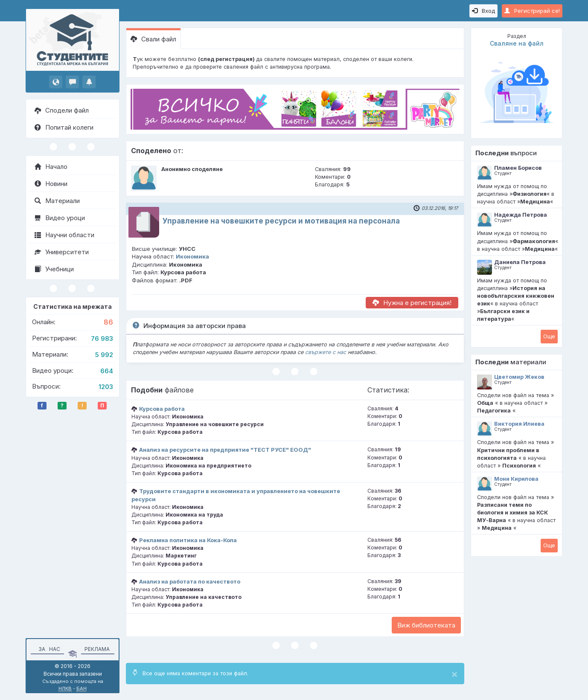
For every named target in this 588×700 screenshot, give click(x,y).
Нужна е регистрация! (412, 303)
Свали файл (153, 39)
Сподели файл (62, 110)
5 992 (104, 355)
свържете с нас (326, 352)
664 (107, 371)
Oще (549, 336)
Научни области (64, 235)
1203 (106, 387)
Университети (62, 252)
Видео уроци (60, 218)
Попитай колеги (64, 127)
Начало (51, 167)
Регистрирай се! (532, 11)
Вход (483, 11)
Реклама (97, 649)
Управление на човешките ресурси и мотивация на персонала (281, 221)
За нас (48, 649)
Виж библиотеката (426, 625)
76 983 (102, 338)
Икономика (192, 256)
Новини (51, 184)
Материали (57, 201)
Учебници (54, 269)
